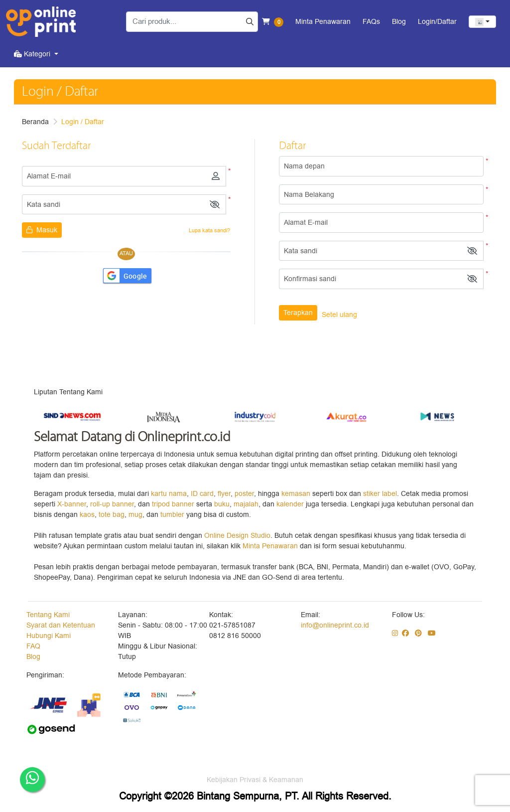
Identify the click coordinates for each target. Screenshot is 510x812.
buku (222, 504)
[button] (215, 205)
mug (135, 515)
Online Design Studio (237, 536)
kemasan (296, 494)
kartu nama (169, 494)
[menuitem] (36, 54)
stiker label (380, 494)
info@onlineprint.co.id (335, 625)
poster (244, 494)
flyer (224, 494)
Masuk (42, 230)
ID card (202, 494)
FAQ (33, 646)
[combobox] (482, 22)
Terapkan (298, 313)
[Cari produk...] (192, 22)
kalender (291, 504)
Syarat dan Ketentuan (61, 625)
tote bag (112, 515)
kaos (87, 515)
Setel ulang (339, 315)
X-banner (72, 504)
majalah (246, 504)
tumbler (173, 515)
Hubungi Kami (49, 636)
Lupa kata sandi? (209, 231)
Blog (33, 657)
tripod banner (174, 504)
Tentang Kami (48, 615)
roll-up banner (112, 504)
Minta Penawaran (270, 546)
